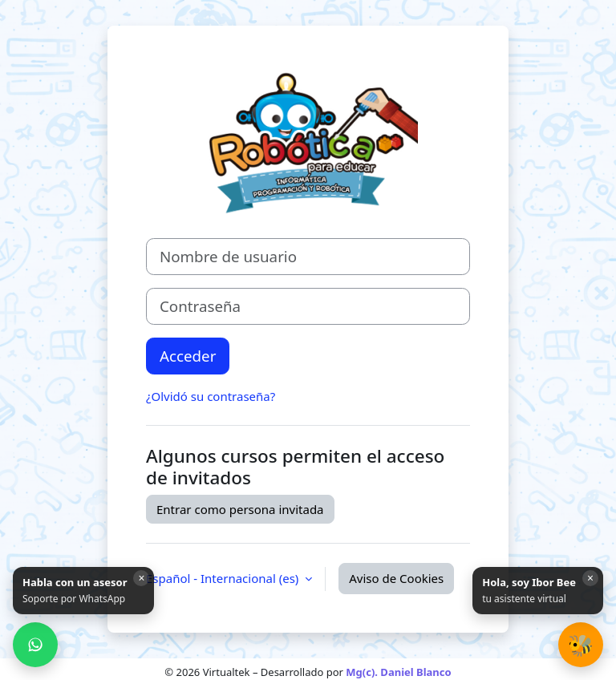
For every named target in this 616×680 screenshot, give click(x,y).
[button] (581, 645)
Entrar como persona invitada (240, 509)
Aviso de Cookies (396, 578)
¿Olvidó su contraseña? (211, 396)
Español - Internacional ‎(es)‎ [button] (224, 578)
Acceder (188, 356)
